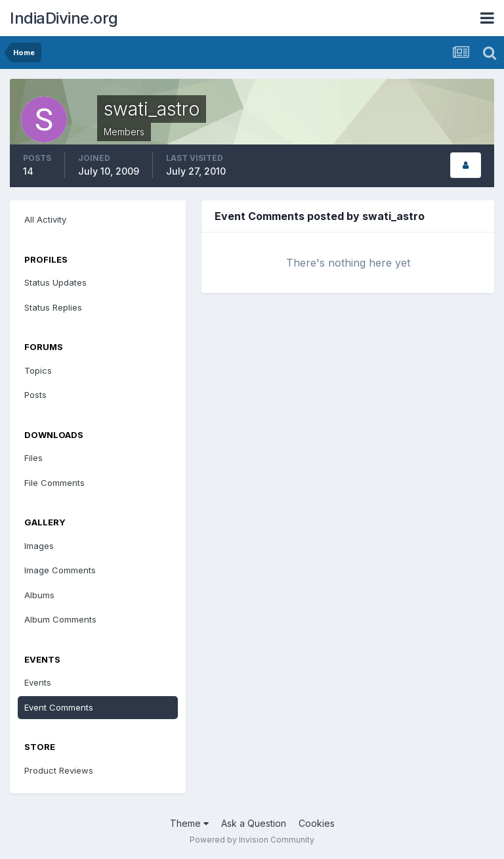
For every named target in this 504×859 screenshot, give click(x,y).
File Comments (54, 483)
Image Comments (60, 570)
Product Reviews (59, 770)
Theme (189, 823)
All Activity (45, 219)
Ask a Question (254, 823)
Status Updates (55, 282)
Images (39, 546)
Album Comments (60, 619)
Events (38, 682)
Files (33, 458)
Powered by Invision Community (252, 840)
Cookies (317, 823)
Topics (38, 370)
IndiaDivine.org (64, 18)
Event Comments (59, 707)
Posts (35, 395)
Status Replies (53, 307)
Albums (39, 595)
